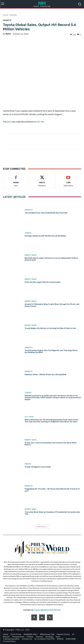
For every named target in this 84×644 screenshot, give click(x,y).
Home (6, 15)
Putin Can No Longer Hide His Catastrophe (43, 282)
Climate (28, 393)
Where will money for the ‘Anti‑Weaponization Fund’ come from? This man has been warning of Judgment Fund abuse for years (52, 421)
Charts (28, 233)
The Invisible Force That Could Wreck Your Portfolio (46, 213)
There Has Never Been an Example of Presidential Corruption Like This (52, 513)
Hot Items (29, 417)
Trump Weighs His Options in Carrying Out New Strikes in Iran (50, 328)
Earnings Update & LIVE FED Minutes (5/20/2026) (45, 236)
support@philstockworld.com (47, 610)
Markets (13, 15)
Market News (30, 255)
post (9, 122)
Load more (42, 527)
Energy (28, 464)
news (8, 34)
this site (40, 122)
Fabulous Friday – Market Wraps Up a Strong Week (45, 375)
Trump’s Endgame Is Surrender (38, 467)
